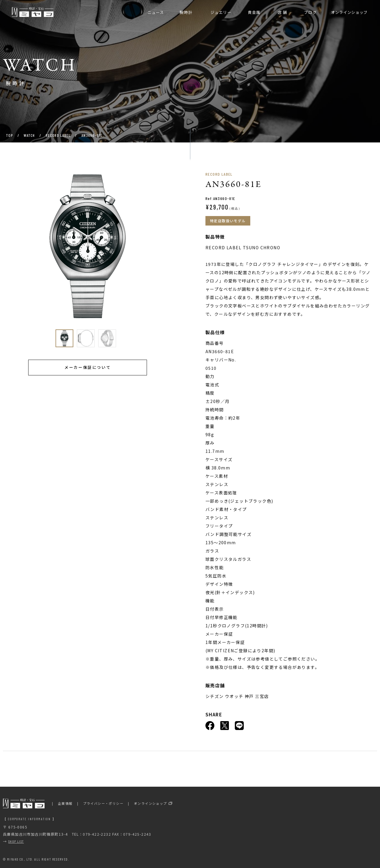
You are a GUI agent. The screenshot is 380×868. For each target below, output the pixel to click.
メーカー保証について (88, 367)
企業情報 (65, 803)
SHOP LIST (16, 841)
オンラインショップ (151, 803)
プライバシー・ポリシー (103, 803)
